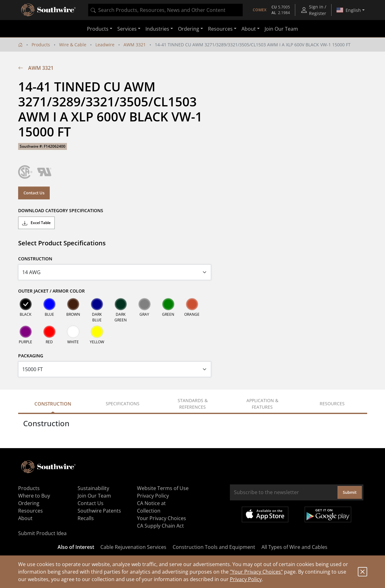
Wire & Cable (73, 45)
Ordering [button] (189, 29)
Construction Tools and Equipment (214, 547)
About (25, 518)
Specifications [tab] (123, 404)
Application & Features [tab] (262, 404)
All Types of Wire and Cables (294, 547)
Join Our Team (281, 29)
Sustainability (93, 488)
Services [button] (127, 29)
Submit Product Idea (42, 533)
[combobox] (165, 10)
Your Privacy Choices (162, 518)
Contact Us (34, 193)
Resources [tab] (332, 404)
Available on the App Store (265, 514)
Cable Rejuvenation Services (133, 547)
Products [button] (98, 29)
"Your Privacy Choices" (256, 572)
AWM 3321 (135, 45)
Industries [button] (157, 29)
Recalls (86, 518)
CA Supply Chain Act (160, 526)
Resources (30, 511)
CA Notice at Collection (151, 507)
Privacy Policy (246, 579)
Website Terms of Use (163, 488)
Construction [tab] (53, 404)
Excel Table (36, 223)
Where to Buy (34, 496)
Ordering (29, 503)
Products (41, 45)
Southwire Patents (99, 511)
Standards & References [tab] (193, 404)
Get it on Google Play (328, 514)
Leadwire (105, 45)
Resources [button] (220, 29)
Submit (350, 492)
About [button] (249, 29)
